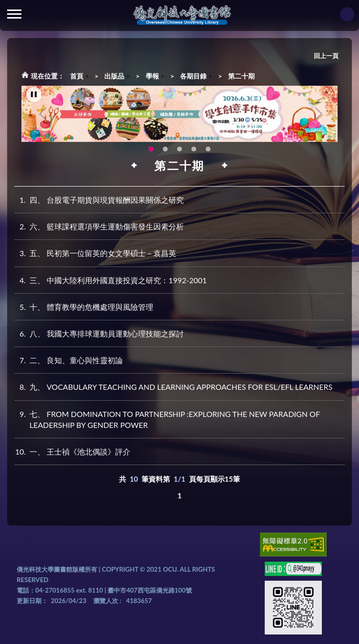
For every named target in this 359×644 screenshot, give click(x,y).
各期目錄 (193, 76)
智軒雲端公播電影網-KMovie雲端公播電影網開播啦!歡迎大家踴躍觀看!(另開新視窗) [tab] (194, 149)
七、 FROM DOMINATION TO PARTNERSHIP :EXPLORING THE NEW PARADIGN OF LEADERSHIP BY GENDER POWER (167, 419)
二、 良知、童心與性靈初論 (69, 360)
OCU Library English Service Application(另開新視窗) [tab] (165, 149)
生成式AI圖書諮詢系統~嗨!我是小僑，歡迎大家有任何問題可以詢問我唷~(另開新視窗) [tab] (208, 149)
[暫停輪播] (34, 95)
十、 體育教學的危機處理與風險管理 (84, 307)
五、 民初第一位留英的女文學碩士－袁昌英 (95, 253)
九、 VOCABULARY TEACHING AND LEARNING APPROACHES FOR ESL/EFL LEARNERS (173, 387)
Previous (43, 114)
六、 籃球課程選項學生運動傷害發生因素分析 (99, 226)
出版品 (114, 76)
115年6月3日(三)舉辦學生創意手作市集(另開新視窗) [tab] (151, 149)
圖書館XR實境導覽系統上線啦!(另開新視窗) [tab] (179, 149)
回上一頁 (326, 56)
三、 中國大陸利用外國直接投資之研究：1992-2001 (110, 280)
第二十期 (241, 76)
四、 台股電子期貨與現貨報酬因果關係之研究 (99, 200)
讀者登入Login (347, 14)
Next (319, 114)
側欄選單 (14, 14)
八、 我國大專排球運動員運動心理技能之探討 (99, 333)
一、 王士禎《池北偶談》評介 (72, 451)
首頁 (77, 76)
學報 (152, 76)
